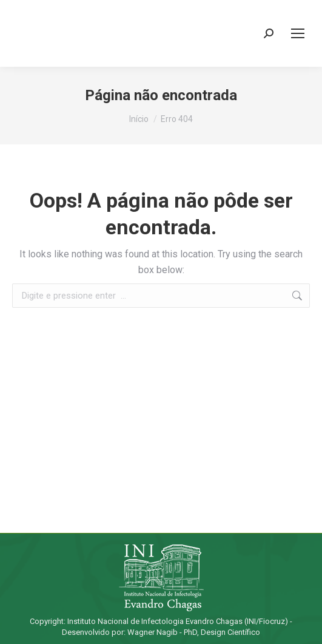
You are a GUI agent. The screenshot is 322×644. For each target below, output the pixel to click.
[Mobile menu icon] (298, 33)
